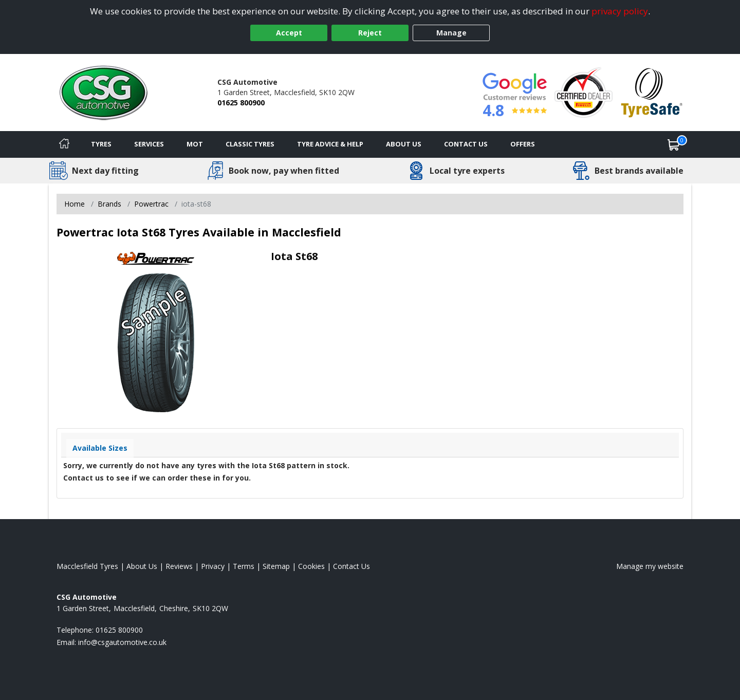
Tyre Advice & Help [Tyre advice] (330, 144)
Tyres (101, 144)
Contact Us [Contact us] (466, 144)
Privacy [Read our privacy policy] (213, 566)
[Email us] (122, 642)
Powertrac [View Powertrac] (151, 204)
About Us (404, 144)
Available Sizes (100, 448)
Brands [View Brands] (109, 204)
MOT (195, 144)
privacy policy (620, 11)
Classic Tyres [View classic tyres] (250, 144)
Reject (370, 33)
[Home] (64, 144)
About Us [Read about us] (142, 566)
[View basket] (674, 144)
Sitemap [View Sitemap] (276, 566)
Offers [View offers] (523, 144)
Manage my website (650, 566)
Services (149, 144)
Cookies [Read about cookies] (311, 566)
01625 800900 (241, 103)
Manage (451, 33)
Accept (289, 33)
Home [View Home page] (75, 204)
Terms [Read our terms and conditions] (244, 566)
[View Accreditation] (584, 92)
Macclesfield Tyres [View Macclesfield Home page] (87, 566)
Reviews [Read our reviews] (179, 566)
